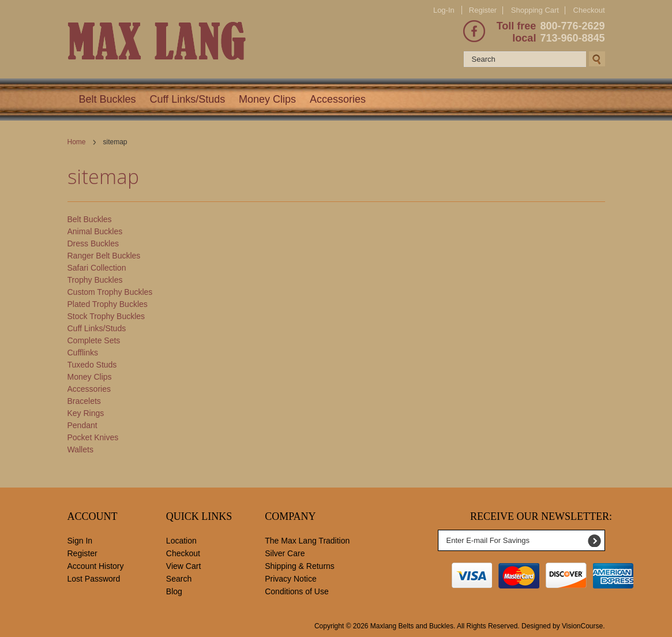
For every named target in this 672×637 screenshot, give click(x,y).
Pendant (82, 425)
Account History (96, 566)
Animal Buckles (95, 231)
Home (77, 142)
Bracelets (84, 401)
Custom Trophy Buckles (110, 292)
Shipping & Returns (300, 566)
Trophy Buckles (95, 280)
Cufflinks (83, 353)
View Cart (183, 566)
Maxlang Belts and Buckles (412, 626)
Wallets (80, 449)
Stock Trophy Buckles (106, 316)
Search (179, 579)
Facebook (474, 31)
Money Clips (267, 99)
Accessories (338, 99)
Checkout (589, 10)
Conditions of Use (297, 591)
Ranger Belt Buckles (104, 256)
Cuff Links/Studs (187, 99)
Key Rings (86, 413)
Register (483, 10)
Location (181, 541)
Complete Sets (94, 340)
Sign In (80, 541)
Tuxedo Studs (92, 365)
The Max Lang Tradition (307, 541)
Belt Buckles (108, 99)
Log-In (444, 10)
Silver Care (285, 553)
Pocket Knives (93, 437)
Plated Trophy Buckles (108, 304)
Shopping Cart (535, 10)
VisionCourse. (583, 626)
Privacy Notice (290, 579)
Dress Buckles (93, 243)
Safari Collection (97, 268)
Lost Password (94, 579)
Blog (174, 591)
